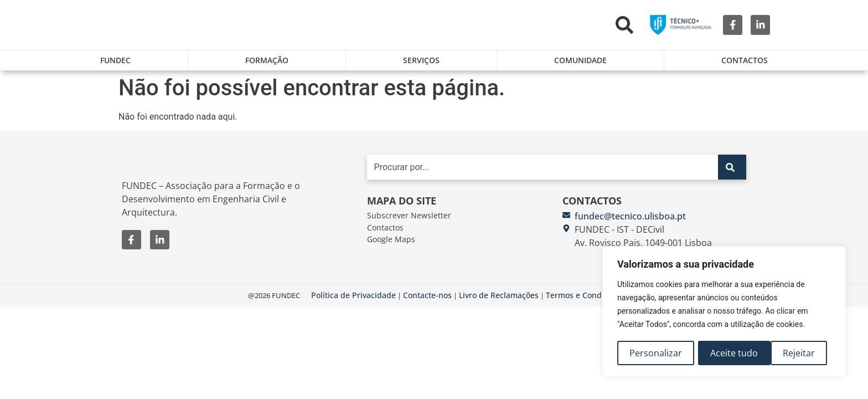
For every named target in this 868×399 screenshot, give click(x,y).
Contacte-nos (427, 301)
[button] (624, 25)
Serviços (421, 60)
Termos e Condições (583, 301)
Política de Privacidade (353, 301)
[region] (724, 312)
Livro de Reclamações (499, 301)
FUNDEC (115, 60)
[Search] (732, 173)
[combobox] (542, 173)
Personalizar (656, 353)
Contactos (745, 60)
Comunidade (580, 60)
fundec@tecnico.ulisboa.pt (630, 222)
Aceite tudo (795, 353)
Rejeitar (727, 353)
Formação (267, 60)
